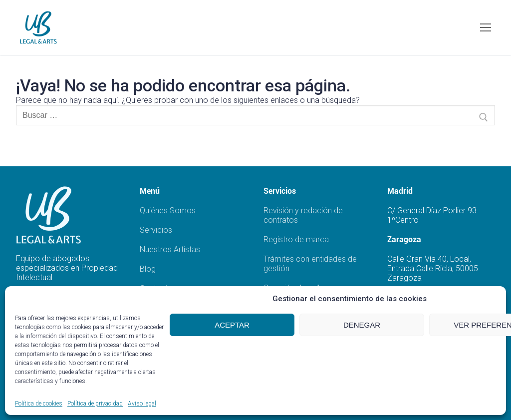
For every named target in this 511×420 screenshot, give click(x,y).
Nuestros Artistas (170, 249)
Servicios (156, 230)
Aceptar (232, 325)
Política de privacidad (95, 404)
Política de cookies (39, 404)
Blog (148, 269)
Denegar (362, 325)
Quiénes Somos (168, 210)
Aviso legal (142, 404)
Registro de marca (296, 239)
